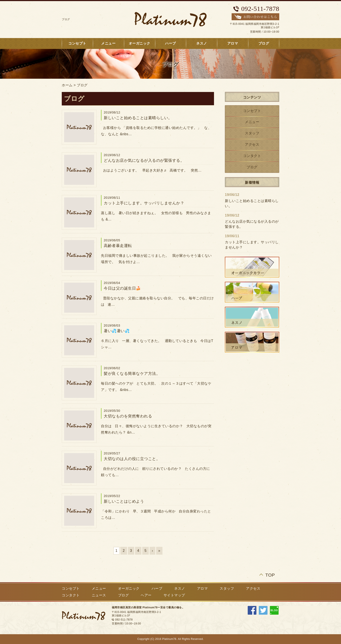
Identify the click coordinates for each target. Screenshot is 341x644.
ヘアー (146, 595)
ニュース (99, 595)
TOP (270, 575)
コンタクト (252, 156)
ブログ (264, 43)
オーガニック (140, 43)
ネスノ (202, 43)
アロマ (233, 43)
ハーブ (170, 43)
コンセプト (77, 43)
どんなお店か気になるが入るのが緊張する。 (144, 160)
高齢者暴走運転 (118, 246)
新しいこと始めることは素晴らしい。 (138, 118)
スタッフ (252, 133)
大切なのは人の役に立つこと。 (132, 459)
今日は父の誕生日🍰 (122, 288)
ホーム (67, 85)
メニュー (108, 43)
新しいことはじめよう (124, 501)
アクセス (252, 144)
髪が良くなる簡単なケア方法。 (132, 374)
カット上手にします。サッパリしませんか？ (144, 203)
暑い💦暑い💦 (117, 331)
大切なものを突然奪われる (128, 416)
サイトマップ (174, 595)
